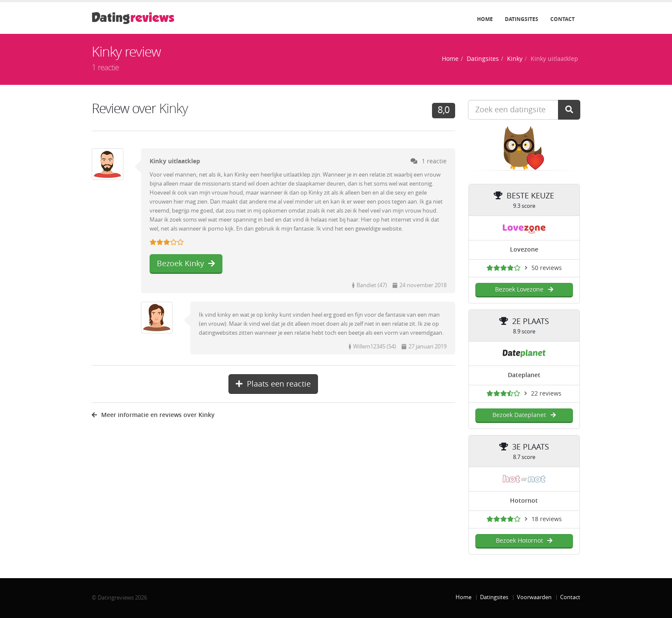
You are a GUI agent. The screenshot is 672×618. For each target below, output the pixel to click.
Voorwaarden (534, 597)
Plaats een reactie (273, 384)
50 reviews (547, 268)
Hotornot (524, 501)
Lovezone (524, 250)
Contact (562, 19)
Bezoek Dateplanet (524, 415)
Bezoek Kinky (186, 264)
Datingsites (522, 19)
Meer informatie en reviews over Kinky (153, 415)
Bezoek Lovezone (524, 289)
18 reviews (547, 519)
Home (485, 19)
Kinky (515, 59)
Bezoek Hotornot (524, 541)
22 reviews (546, 394)
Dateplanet (524, 375)
